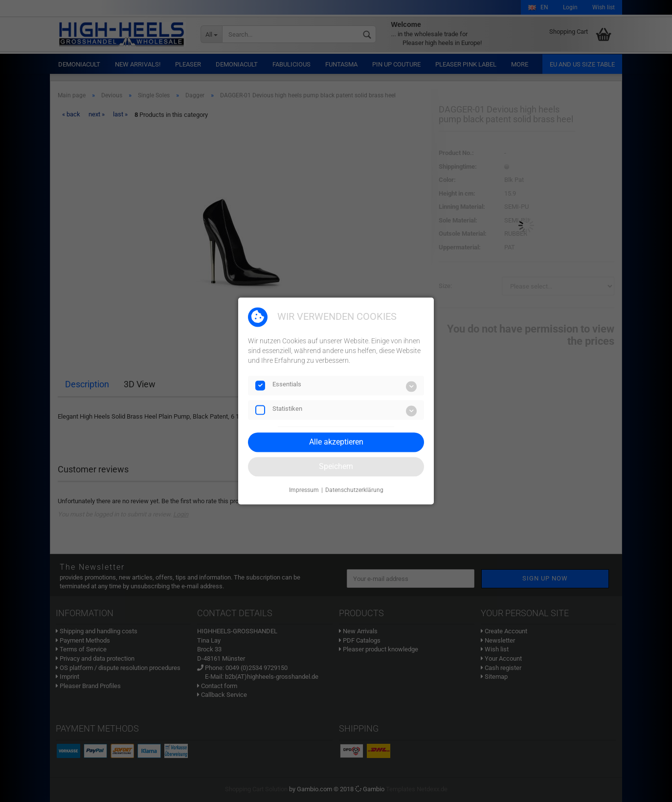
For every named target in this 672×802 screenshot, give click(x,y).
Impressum (304, 490)
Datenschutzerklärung (354, 490)
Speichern (336, 466)
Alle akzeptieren (336, 442)
